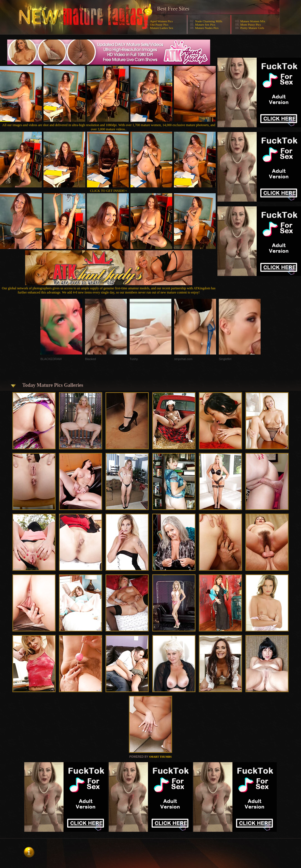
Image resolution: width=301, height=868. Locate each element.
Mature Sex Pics (205, 25)
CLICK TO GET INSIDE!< (109, 191)
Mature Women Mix (253, 21)
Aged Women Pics (161, 21)
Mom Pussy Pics (250, 25)
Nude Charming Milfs (209, 21)
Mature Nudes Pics (207, 28)
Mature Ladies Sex (162, 28)
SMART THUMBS (160, 757)
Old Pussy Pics (159, 25)
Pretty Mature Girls (252, 28)
